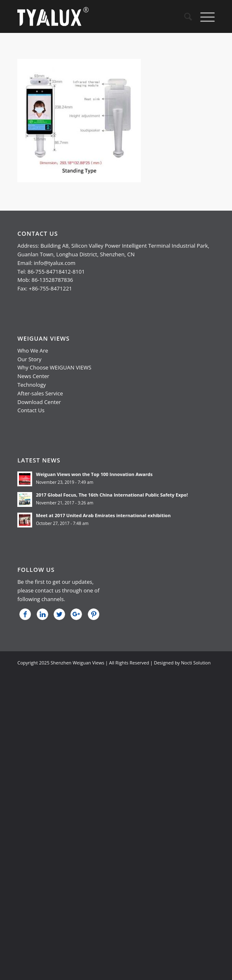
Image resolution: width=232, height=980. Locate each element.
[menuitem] (184, 16)
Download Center (39, 402)
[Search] (184, 16)
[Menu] (203, 16)
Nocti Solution (196, 663)
